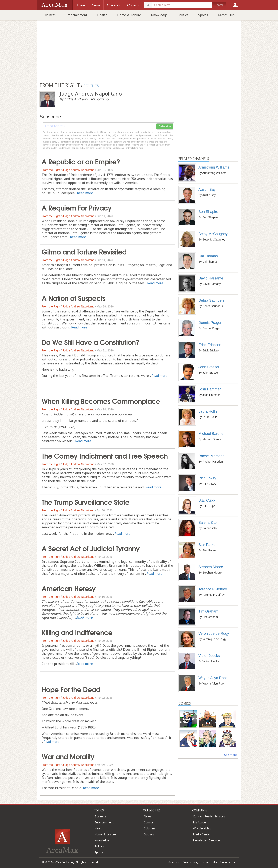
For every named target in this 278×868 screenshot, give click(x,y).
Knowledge (159, 15)
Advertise (174, 862)
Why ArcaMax (202, 828)
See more (230, 755)
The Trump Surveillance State (85, 502)
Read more (85, 193)
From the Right (51, 170)
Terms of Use (210, 862)
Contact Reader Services (209, 816)
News (147, 816)
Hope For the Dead (71, 689)
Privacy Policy (191, 862)
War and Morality (68, 756)
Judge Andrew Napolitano (78, 170)
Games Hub (226, 15)
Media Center (202, 834)
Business (49, 15)
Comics (149, 822)
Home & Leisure (129, 15)
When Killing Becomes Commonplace (101, 401)
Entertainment (76, 15)
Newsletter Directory (207, 840)
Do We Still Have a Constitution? (90, 342)
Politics (183, 15)
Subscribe (165, 126)
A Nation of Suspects (73, 298)
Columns (149, 828)
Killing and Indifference (77, 632)
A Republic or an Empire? (81, 161)
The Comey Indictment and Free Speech (105, 455)
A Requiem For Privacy (77, 207)
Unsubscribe (228, 862)
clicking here (137, 148)
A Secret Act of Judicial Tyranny (91, 548)
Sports (203, 15)
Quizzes (149, 834)
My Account (201, 822)
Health (102, 15)
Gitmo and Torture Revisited (84, 251)
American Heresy (69, 588)
